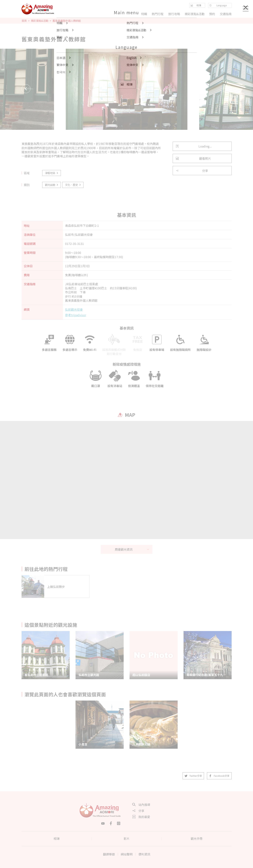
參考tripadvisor (76, 315)
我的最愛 (141, 817)
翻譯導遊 (109, 854)
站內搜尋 (141, 805)
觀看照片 (193, 158)
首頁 (24, 21)
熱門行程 (158, 14)
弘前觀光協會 (74, 309)
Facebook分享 (219, 776)
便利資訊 (144, 854)
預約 (212, 14)
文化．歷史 (73, 185)
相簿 (57, 838)
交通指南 (226, 14)
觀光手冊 (197, 838)
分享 (192, 171)
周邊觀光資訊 (132, 549)
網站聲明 (127, 854)
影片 (127, 838)
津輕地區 (52, 173)
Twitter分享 (193, 776)
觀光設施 (52, 185)
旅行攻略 (174, 14)
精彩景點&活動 (40, 21)
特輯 (144, 14)
